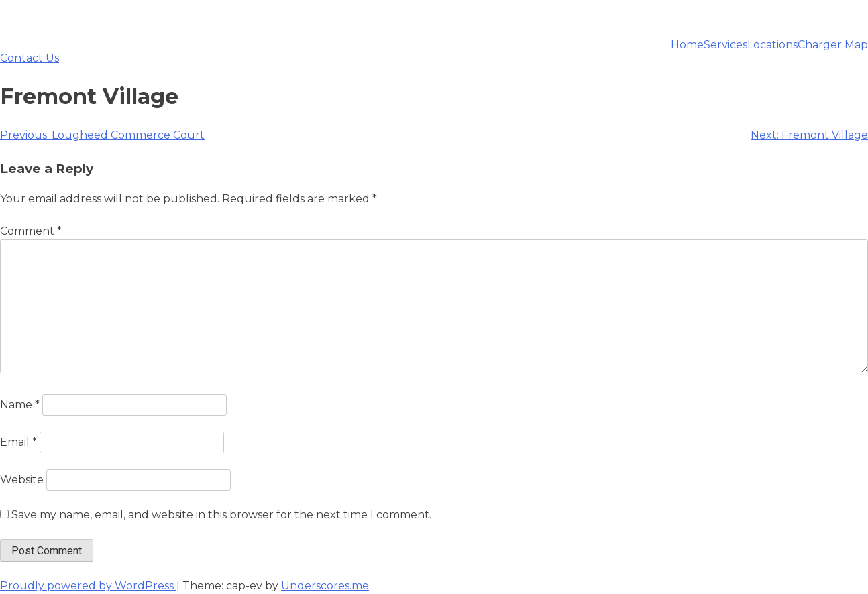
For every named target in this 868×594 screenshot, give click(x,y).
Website (22, 480)
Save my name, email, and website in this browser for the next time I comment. (221, 515)
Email (18, 442)
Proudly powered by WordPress (88, 586)
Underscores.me (325, 586)
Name (20, 405)
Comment (31, 231)
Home (687, 45)
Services (725, 45)
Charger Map (833, 45)
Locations (772, 45)
